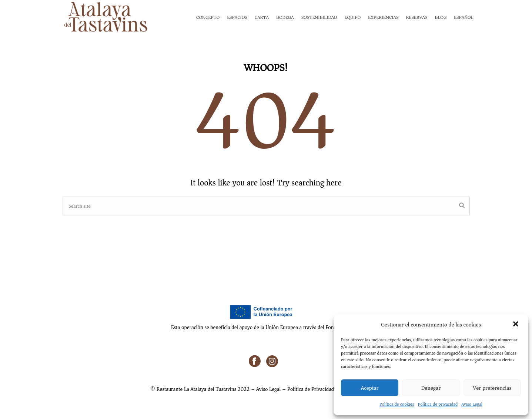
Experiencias (383, 17)
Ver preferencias (492, 388)
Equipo (353, 17)
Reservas (416, 17)
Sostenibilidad (319, 17)
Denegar (431, 388)
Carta (262, 17)
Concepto (208, 17)
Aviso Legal (472, 404)
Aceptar (370, 388)
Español (464, 17)
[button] (516, 325)
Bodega (285, 17)
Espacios (237, 17)
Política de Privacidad (311, 389)
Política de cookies (397, 404)
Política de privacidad (438, 404)
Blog (441, 17)
